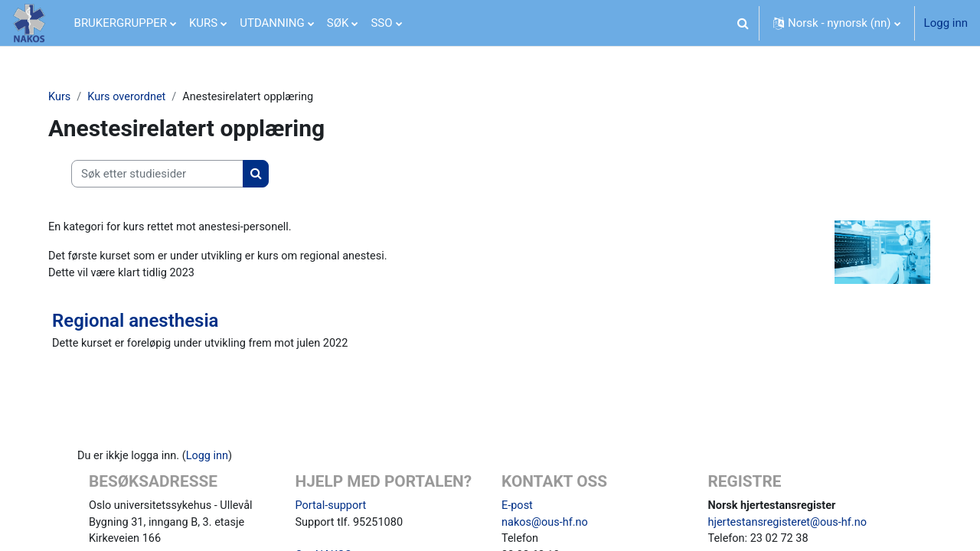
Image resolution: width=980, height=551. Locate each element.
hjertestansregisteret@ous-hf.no (791, 527)
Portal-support (332, 509)
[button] (743, 23)
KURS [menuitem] (203, 23)
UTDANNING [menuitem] (272, 23)
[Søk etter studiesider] (163, 175)
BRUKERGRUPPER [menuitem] (121, 23)
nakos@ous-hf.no (546, 527)
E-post (518, 509)
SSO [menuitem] (381, 23)
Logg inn (946, 23)
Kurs (66, 97)
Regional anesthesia (142, 323)
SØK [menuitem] (338, 23)
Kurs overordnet (136, 97)
